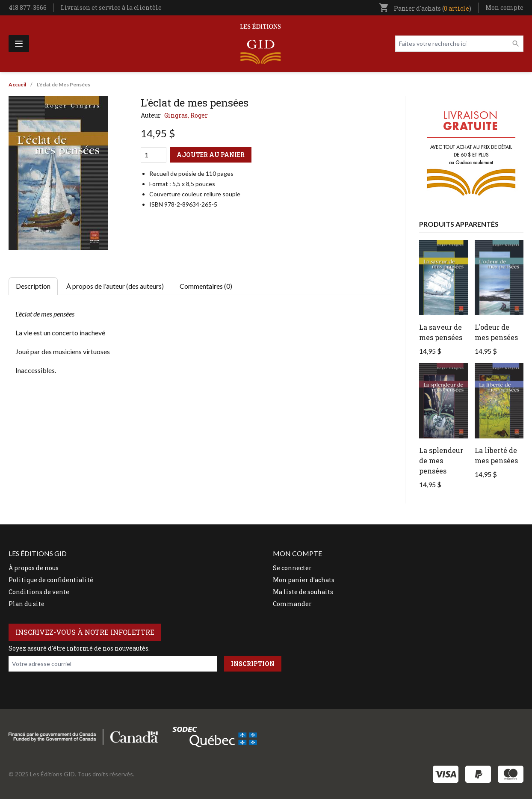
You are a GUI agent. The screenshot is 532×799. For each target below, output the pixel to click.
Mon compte (504, 7)
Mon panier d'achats (304, 580)
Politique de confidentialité (51, 580)
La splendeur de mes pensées (441, 460)
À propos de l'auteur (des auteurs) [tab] (115, 286)
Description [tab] (33, 286)
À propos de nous (34, 568)
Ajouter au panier (211, 155)
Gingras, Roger (186, 115)
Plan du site (27, 604)
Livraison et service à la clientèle (111, 7)
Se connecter (292, 568)
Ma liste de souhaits (303, 592)
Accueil (17, 84)
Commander (292, 604)
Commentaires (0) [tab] (206, 286)
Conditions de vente (39, 592)
